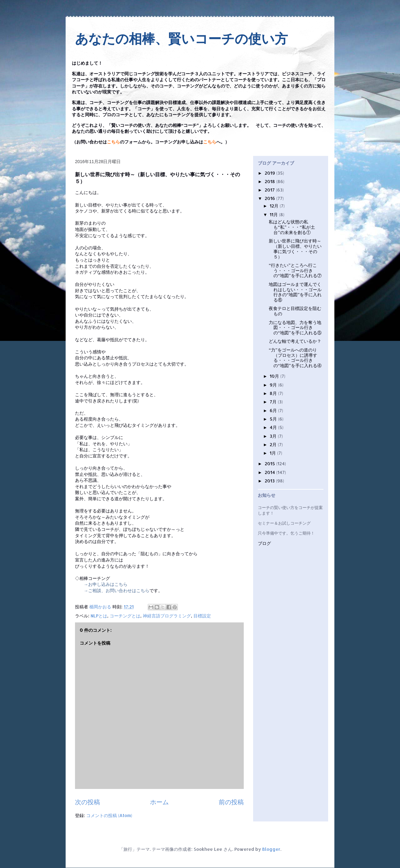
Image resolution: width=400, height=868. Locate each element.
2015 (270, 464)
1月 (273, 453)
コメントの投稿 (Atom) (109, 815)
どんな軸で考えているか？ (295, 341)
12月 (275, 206)
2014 (270, 472)
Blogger (271, 849)
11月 (274, 215)
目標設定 (202, 616)
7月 (274, 402)
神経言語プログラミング (167, 616)
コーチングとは (125, 616)
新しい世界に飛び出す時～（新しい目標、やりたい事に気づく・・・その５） (295, 249)
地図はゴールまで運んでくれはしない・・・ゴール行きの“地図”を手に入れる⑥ (295, 292)
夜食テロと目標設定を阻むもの (295, 311)
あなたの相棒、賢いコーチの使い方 (181, 39)
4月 (274, 427)
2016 (270, 198)
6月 (274, 410)
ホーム (159, 802)
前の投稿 (231, 802)
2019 (270, 173)
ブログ (264, 544)
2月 (274, 444)
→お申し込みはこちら (106, 584)
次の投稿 (87, 802)
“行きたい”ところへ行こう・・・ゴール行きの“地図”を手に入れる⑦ (295, 270)
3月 (274, 436)
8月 (274, 393)
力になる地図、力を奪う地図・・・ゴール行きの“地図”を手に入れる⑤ (295, 328)
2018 (270, 181)
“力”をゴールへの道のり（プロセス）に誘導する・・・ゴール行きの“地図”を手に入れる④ (295, 358)
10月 (275, 376)
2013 (270, 481)
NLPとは (99, 616)
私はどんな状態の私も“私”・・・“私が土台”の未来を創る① (292, 227)
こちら (113, 142)
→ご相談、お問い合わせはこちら (117, 590)
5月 (274, 419)
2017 (270, 190)
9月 (274, 385)
